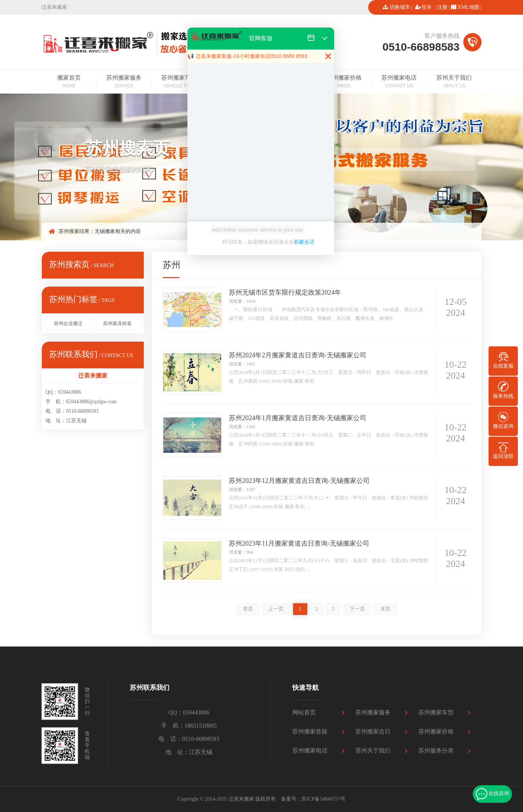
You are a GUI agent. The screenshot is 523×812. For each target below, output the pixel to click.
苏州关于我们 (454, 82)
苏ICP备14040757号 (323, 799)
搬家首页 (69, 82)
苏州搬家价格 (344, 82)
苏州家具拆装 (117, 323)
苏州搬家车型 (179, 82)
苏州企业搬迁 (68, 323)
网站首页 (304, 712)
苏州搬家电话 (399, 82)
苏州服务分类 (436, 751)
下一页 (357, 609)
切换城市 (400, 7)
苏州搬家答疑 (310, 731)
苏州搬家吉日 (373, 731)
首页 (248, 609)
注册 (442, 7)
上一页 (276, 609)
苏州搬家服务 (124, 82)
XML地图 (469, 7)
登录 (427, 7)
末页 (385, 609)
